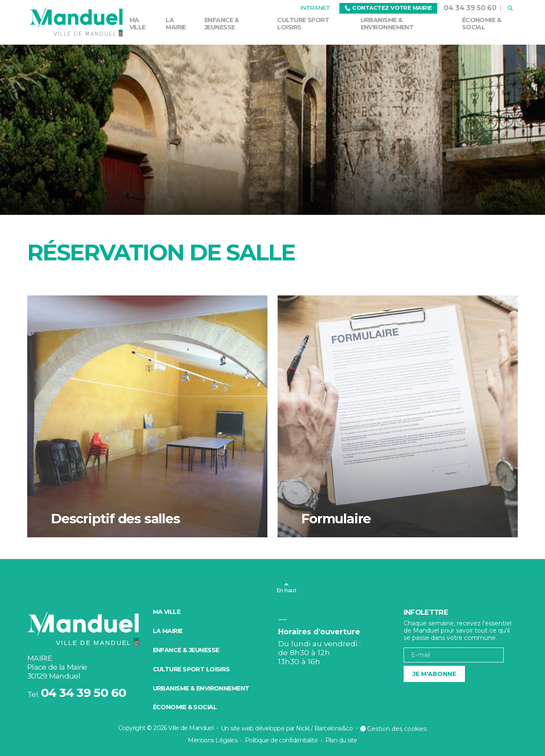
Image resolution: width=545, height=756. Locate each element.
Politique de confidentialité (281, 740)
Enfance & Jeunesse (222, 24)
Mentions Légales (212, 740)
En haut (286, 590)
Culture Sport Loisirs (303, 24)
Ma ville (138, 24)
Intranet (315, 8)
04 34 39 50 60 (470, 8)
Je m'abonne (434, 674)
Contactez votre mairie (389, 8)
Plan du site (341, 740)
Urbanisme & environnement (387, 24)
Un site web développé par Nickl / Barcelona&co (287, 728)
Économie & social (482, 24)
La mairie (176, 24)
